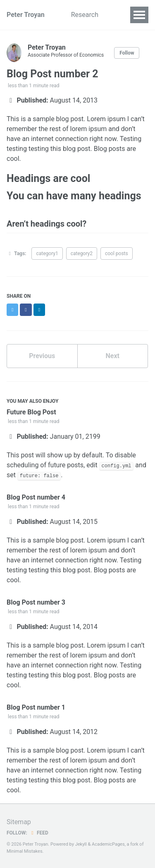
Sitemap (19, 822)
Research (85, 15)
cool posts (117, 253)
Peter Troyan (26, 15)
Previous (42, 356)
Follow (127, 53)
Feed (39, 833)
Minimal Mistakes (25, 851)
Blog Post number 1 (36, 707)
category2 (82, 253)
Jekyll (81, 844)
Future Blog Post (31, 412)
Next (113, 356)
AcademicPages (108, 844)
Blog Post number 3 (36, 602)
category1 (47, 253)
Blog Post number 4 (36, 497)
